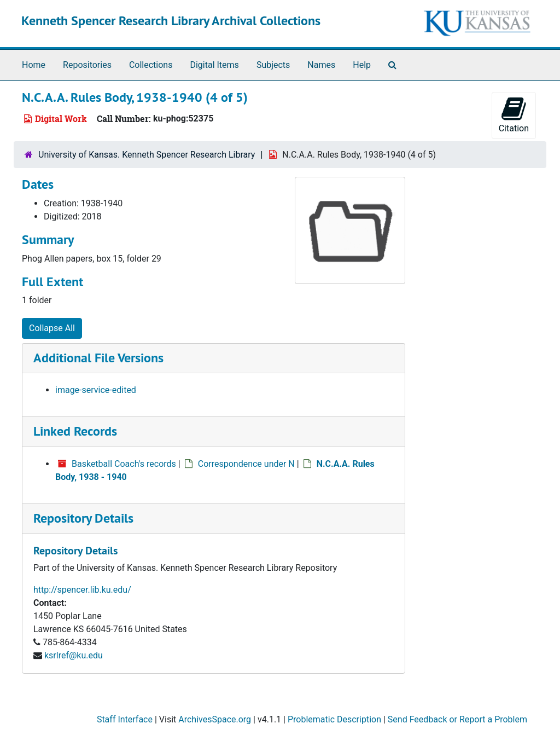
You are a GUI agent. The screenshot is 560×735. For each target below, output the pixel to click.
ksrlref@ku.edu (74, 655)
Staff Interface (125, 719)
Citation (514, 115)
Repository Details (83, 518)
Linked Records (75, 431)
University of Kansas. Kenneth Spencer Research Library (147, 155)
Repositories (87, 65)
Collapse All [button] (52, 328)
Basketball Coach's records (124, 464)
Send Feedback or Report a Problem (457, 719)
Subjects (273, 65)
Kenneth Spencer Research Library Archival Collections (171, 21)
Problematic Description (334, 719)
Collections (151, 65)
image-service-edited (96, 390)
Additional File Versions (98, 358)
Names (321, 65)
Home (34, 65)
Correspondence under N (246, 464)
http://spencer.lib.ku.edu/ (82, 590)
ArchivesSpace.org (215, 719)
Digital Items (214, 65)
